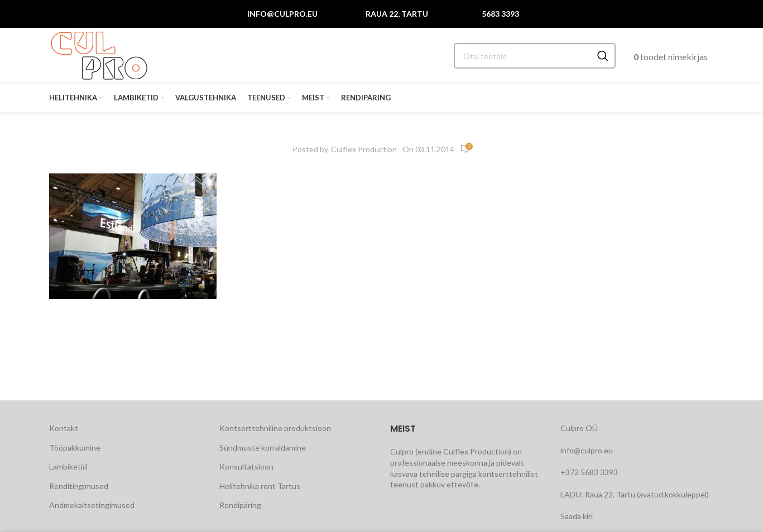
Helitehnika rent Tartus (260, 486)
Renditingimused (79, 486)
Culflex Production (364, 149)
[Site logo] (99, 55)
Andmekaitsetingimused (92, 505)
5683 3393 (500, 14)
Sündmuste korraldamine (263, 448)
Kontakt (64, 428)
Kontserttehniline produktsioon (275, 428)
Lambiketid (68, 466)
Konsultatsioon (246, 466)
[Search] (535, 56)
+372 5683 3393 (589, 472)
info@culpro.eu (282, 14)
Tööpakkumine (75, 448)
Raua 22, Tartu (397, 14)
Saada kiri (577, 516)
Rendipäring (240, 505)
